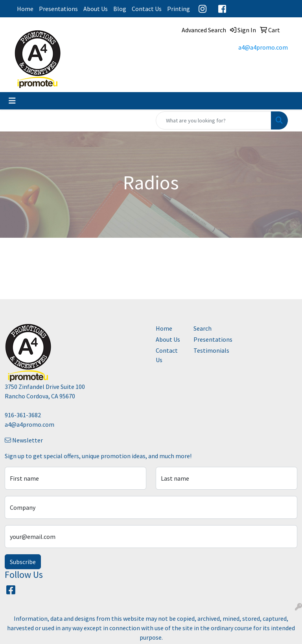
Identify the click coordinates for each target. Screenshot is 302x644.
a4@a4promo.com (263, 47)
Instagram (203, 9)
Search (203, 328)
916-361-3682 (23, 415)
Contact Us (147, 9)
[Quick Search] (214, 120)
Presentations (58, 9)
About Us (96, 9)
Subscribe (23, 562)
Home (25, 9)
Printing (179, 9)
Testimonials (208, 350)
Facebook (222, 9)
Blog (120, 9)
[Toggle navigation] (12, 101)
